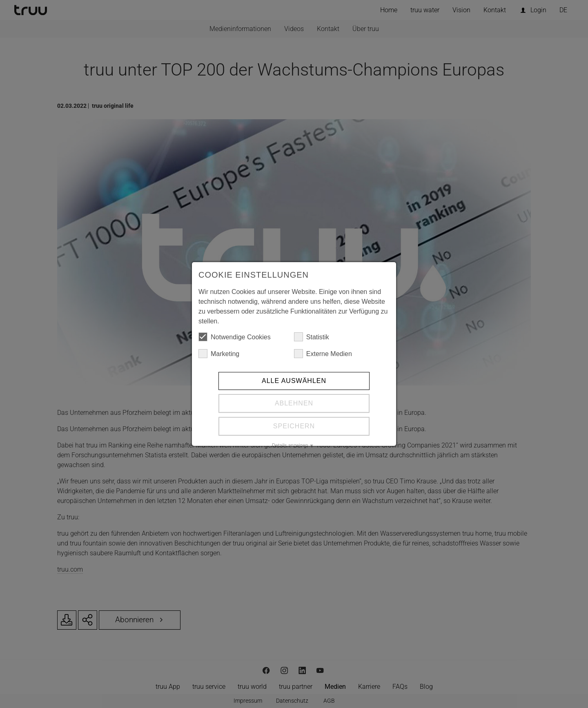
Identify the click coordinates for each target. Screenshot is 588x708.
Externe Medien (323, 354)
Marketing (219, 354)
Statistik (312, 337)
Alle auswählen (294, 381)
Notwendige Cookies (235, 337)
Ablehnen (294, 403)
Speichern (294, 426)
